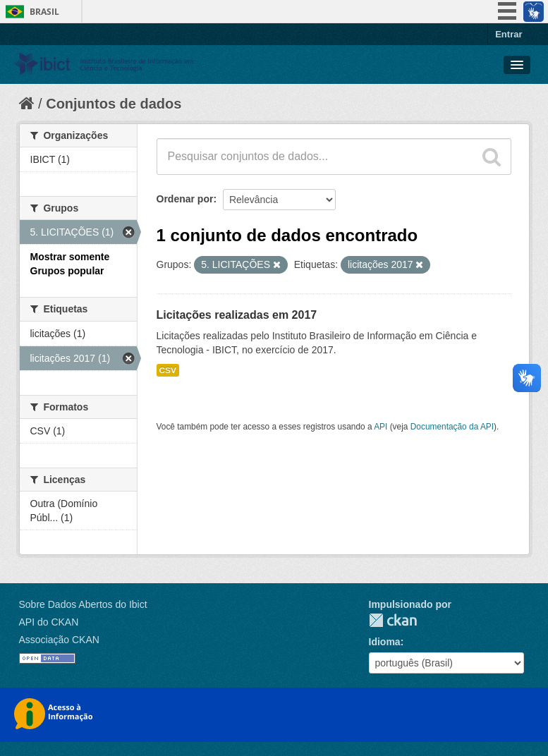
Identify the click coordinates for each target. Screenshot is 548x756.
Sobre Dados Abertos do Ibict (83, 604)
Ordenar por (185, 199)
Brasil (44, 12)
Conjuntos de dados (114, 104)
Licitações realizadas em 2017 (237, 315)
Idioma (385, 642)
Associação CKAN (59, 640)
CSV (168, 370)
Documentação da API (452, 427)
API (380, 427)
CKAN (393, 620)
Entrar (509, 34)
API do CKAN (49, 622)
